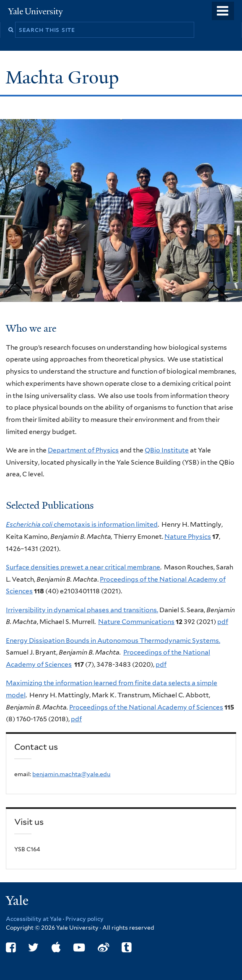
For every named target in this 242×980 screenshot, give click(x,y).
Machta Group (64, 77)
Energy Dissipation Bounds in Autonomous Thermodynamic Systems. (113, 641)
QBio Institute (167, 450)
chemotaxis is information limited (82, 524)
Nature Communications (136, 622)
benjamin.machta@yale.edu (71, 774)
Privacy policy (85, 919)
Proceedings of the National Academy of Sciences (146, 707)
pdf (223, 622)
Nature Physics (188, 537)
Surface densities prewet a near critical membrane (83, 567)
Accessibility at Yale (34, 919)
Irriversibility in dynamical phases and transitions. (82, 610)
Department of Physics (83, 450)
